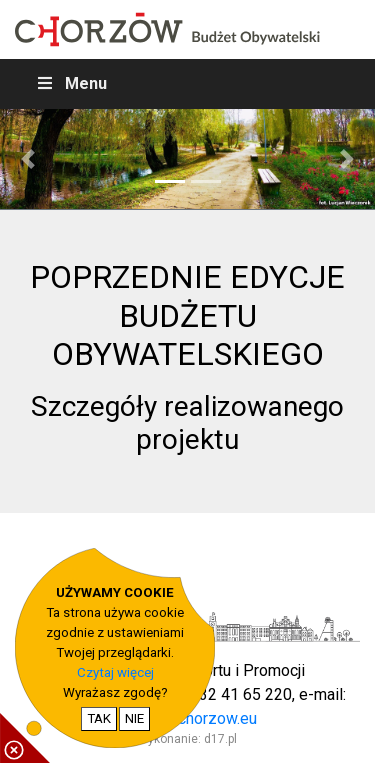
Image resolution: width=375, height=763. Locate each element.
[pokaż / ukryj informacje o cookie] (25, 738)
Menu (71, 83)
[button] (28, 159)
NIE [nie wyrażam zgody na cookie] (134, 718)
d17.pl (220, 739)
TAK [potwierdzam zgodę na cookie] (99, 718)
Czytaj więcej (115, 672)
